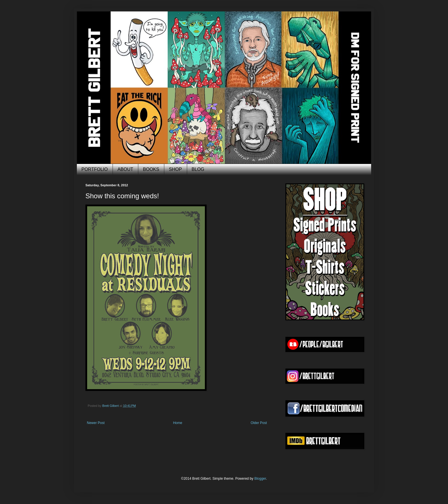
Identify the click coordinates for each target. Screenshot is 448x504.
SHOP (175, 169)
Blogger (260, 479)
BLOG (198, 169)
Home (178, 423)
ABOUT (125, 169)
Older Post (259, 423)
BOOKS (151, 169)
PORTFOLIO (95, 169)
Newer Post (96, 423)
